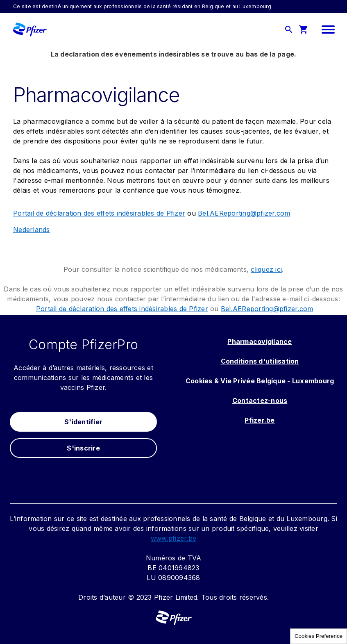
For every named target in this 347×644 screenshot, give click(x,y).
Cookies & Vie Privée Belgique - (239, 381)
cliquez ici (266, 269)
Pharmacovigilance (260, 341)
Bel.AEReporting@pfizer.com (244, 213)
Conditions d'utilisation (260, 361)
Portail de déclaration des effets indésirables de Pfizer (99, 213)
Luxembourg (313, 381)
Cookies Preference (319, 636)
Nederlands (32, 230)
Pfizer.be (260, 420)
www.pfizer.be (173, 538)
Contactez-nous (260, 401)
